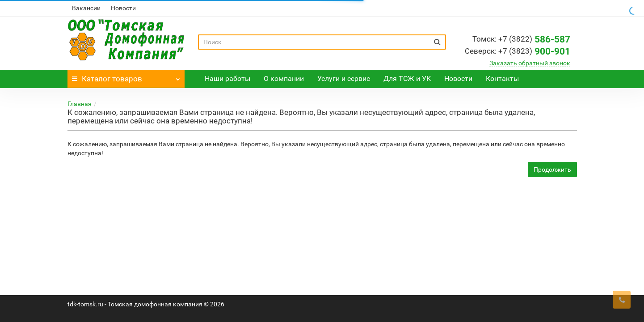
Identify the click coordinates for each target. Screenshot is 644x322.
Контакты (502, 78)
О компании (284, 78)
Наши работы (227, 78)
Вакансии (86, 8)
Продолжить (552, 169)
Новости (123, 8)
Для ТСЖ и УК (407, 78)
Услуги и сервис (344, 78)
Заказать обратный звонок (530, 63)
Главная (80, 104)
